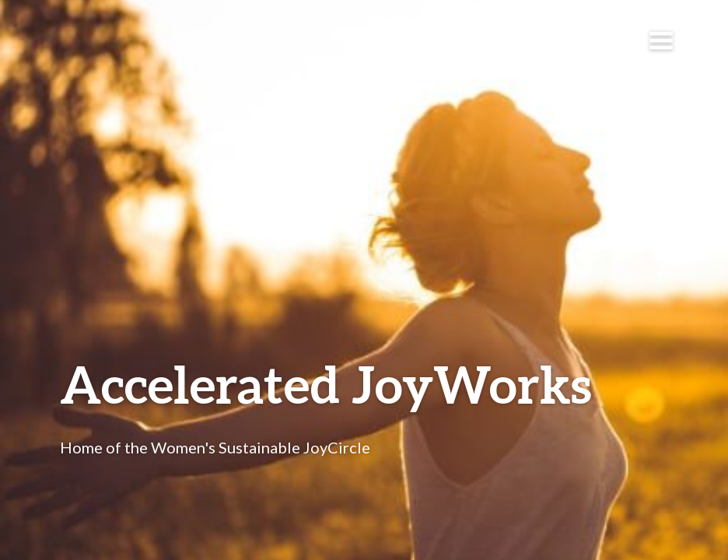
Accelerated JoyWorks (326, 384)
